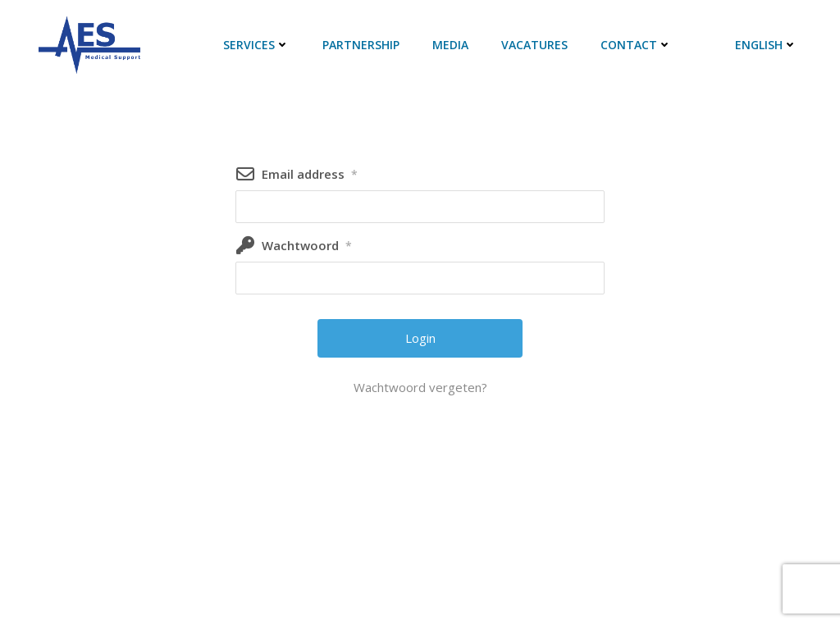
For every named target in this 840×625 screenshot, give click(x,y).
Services (256, 45)
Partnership (361, 45)
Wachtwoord (307, 245)
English (766, 45)
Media (450, 45)
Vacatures (534, 45)
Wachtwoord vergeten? (420, 387)
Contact (636, 45)
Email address (310, 174)
